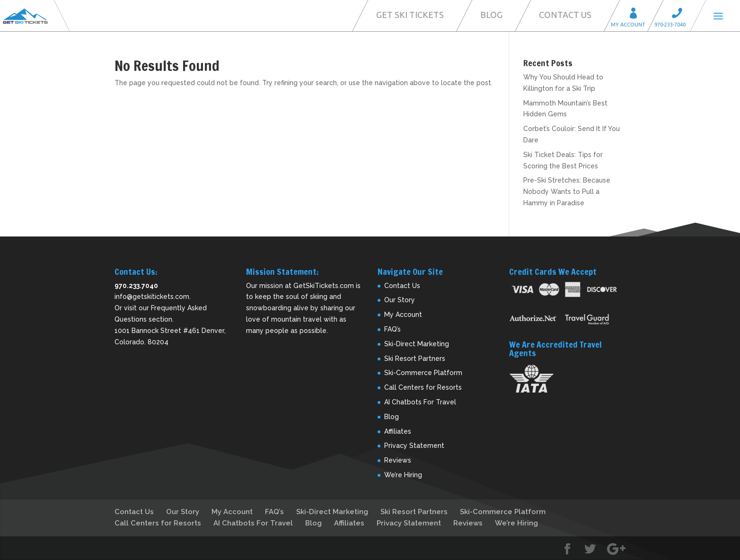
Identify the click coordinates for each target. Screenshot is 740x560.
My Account (636, 14)
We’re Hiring (403, 475)
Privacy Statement (414, 446)
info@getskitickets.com (152, 297)
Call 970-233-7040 (680, 14)
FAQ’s (392, 329)
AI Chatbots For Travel (420, 402)
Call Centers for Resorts (423, 387)
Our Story (400, 300)
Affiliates (398, 431)
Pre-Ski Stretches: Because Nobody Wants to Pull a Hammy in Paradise (567, 192)
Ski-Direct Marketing (417, 344)
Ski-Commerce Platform (423, 373)
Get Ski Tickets (410, 15)
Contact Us (565, 15)
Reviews (398, 460)
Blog (491, 15)
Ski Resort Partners (415, 359)
